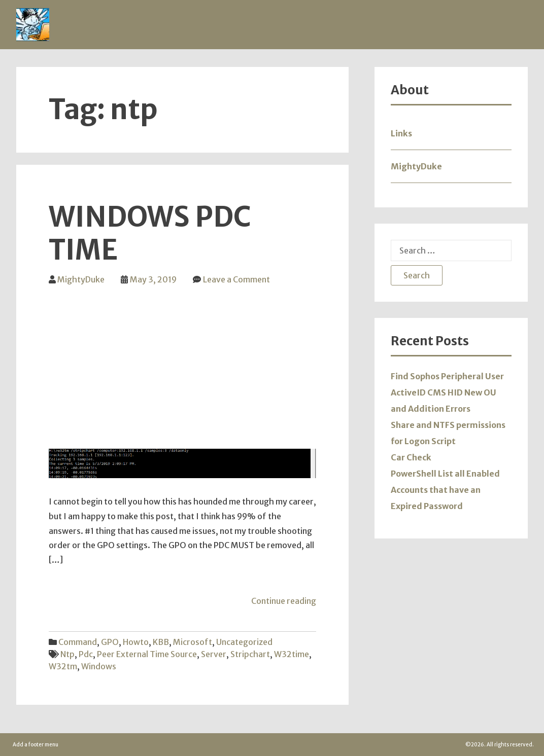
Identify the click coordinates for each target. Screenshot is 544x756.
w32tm (63, 666)
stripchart (250, 654)
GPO (110, 642)
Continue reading (284, 601)
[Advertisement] (182, 362)
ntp (67, 654)
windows (99, 666)
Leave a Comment (236, 279)
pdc (86, 654)
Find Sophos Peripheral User (447, 376)
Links (401, 133)
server (214, 654)
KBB (161, 642)
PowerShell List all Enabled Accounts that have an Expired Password (445, 490)
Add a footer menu (36, 745)
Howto (136, 642)
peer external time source (147, 654)
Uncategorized (244, 642)
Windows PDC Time (150, 233)
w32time (292, 654)
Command (78, 642)
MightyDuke (81, 279)
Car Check (411, 457)
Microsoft (193, 642)
